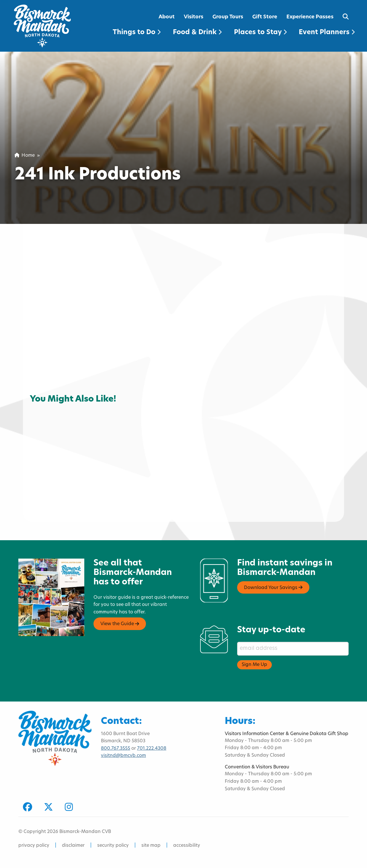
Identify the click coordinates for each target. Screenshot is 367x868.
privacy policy (34, 846)
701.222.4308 (152, 749)
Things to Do (137, 33)
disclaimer (73, 846)
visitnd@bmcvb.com (123, 756)
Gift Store (265, 17)
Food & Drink (197, 33)
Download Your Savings (273, 588)
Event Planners (327, 33)
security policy (113, 846)
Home (25, 156)
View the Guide (120, 624)
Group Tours (228, 17)
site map (151, 846)
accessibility (187, 846)
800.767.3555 (116, 749)
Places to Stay (260, 33)
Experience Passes (310, 17)
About (167, 17)
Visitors (194, 17)
